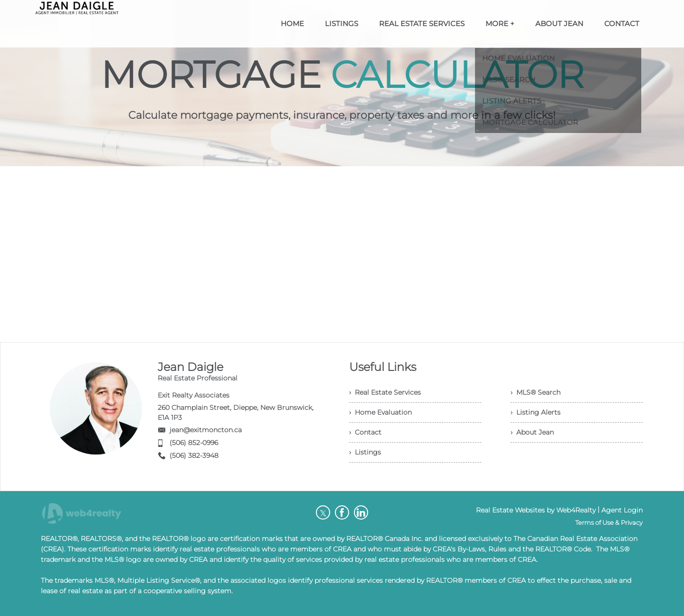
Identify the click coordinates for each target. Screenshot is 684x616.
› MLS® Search (536, 392)
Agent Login (622, 510)
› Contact (365, 432)
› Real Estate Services (385, 392)
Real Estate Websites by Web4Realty (536, 510)
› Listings (365, 452)
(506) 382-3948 (194, 455)
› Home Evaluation (380, 412)
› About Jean (532, 432)
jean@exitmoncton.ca (206, 430)
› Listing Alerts (536, 412)
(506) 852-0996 (194, 443)
